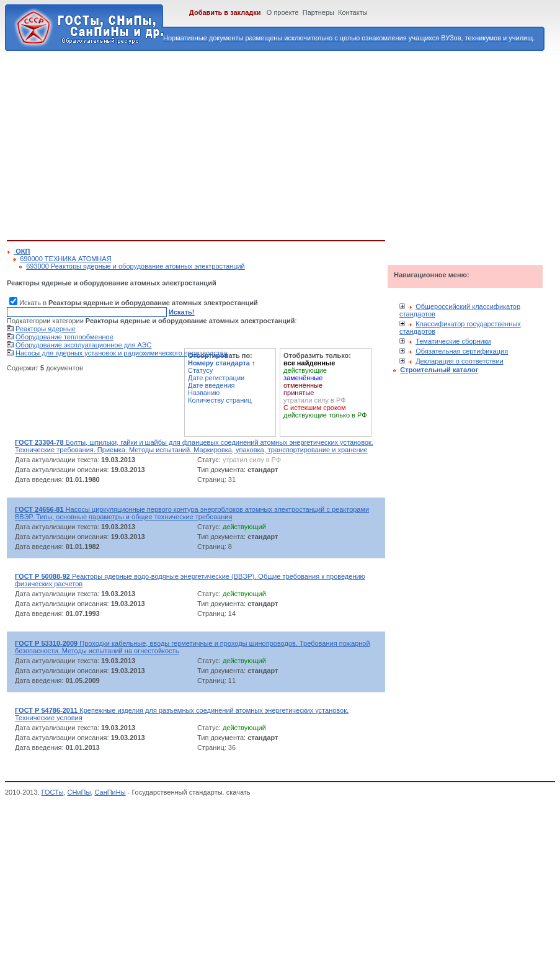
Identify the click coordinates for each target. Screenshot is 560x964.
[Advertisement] (175, 143)
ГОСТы (53, 792)
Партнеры (318, 12)
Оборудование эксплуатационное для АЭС (83, 345)
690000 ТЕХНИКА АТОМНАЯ (65, 259)
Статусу (200, 370)
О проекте (283, 12)
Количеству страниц (220, 400)
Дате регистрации (216, 378)
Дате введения (211, 385)
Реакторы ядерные (46, 329)
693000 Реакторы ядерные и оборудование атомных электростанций (136, 266)
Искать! (181, 312)
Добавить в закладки (225, 12)
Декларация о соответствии (460, 361)
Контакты (353, 12)
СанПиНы (110, 792)
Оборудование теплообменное (64, 337)
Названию (204, 393)
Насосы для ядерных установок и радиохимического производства (122, 353)
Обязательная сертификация (462, 351)
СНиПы (79, 792)
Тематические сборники (453, 341)
